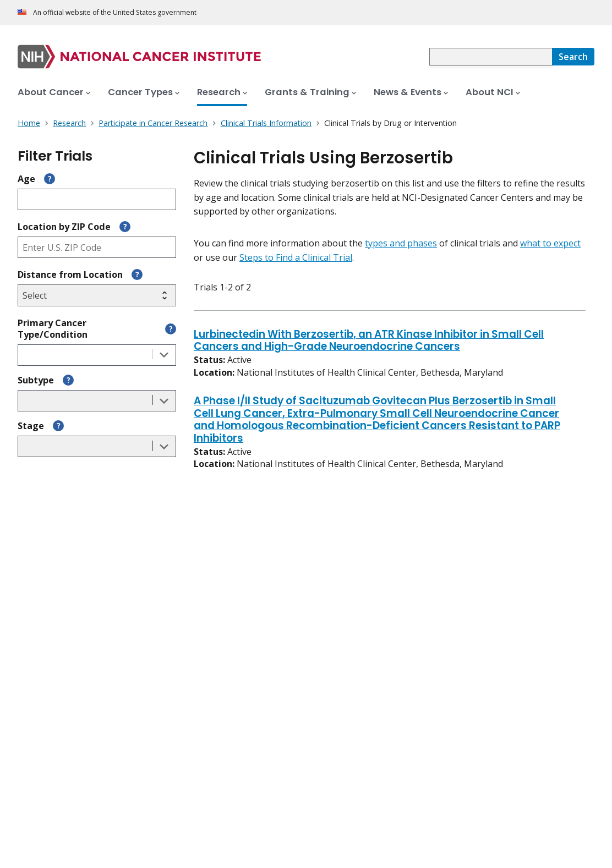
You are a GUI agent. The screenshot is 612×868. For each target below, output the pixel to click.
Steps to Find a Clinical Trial (296, 257)
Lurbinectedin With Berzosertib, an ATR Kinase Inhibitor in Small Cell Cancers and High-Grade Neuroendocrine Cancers (369, 341)
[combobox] (491, 57)
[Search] (573, 57)
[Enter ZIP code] (97, 247)
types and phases (401, 243)
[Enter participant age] (97, 199)
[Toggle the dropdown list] (164, 355)
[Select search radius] (97, 295)
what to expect (550, 243)
